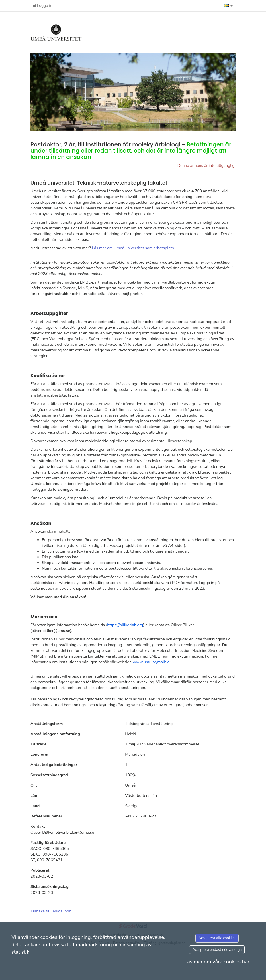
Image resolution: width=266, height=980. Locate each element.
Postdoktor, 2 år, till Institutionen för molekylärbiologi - (131, 151)
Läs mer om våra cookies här (217, 962)
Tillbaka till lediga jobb (51, 911)
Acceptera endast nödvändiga (217, 950)
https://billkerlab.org (125, 625)
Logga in (43, 6)
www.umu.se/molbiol (152, 662)
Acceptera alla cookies (217, 938)
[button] (228, 6)
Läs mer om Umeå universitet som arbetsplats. (133, 248)
